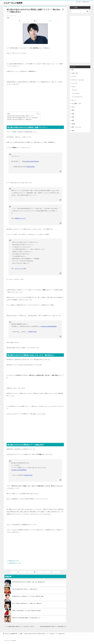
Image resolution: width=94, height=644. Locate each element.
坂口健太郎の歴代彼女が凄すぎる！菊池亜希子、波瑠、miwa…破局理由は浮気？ (29, 582)
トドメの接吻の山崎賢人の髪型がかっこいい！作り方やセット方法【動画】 (20, 627)
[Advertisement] (35, 99)
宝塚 (73, 117)
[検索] (80, 11)
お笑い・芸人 (75, 73)
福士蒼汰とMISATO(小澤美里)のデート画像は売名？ (20, 119)
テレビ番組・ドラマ (76, 104)
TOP (11, 634)
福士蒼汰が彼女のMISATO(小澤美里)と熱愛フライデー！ (21, 116)
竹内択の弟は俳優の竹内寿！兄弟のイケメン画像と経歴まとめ (25, 589)
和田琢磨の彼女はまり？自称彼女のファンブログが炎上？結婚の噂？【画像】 (28, 596)
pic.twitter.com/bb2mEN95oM (49, 326)
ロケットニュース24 (20, 269)
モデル (73, 107)
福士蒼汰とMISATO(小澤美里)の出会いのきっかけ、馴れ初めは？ (23, 118)
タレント (74, 100)
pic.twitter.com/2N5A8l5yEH (19, 470)
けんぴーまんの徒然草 (15, 3)
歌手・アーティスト (76, 127)
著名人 (73, 131)
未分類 (73, 124)
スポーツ (74, 87)
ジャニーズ (74, 83)
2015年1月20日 (31, 167)
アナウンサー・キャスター (78, 80)
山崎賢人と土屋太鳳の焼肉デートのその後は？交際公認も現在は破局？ (27, 611)
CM (73, 70)
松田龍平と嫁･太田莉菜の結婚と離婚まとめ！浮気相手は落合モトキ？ (26, 618)
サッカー (75, 90)
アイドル (74, 77)
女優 (73, 114)
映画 (73, 120)
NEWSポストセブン (20, 218)
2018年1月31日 (32, 332)
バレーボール (76, 93)
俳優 (8, 18)
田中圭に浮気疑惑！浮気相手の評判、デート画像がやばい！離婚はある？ (27, 603)
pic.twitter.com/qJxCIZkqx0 (31, 161)
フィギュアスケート (78, 97)
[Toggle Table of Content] (37, 114)
